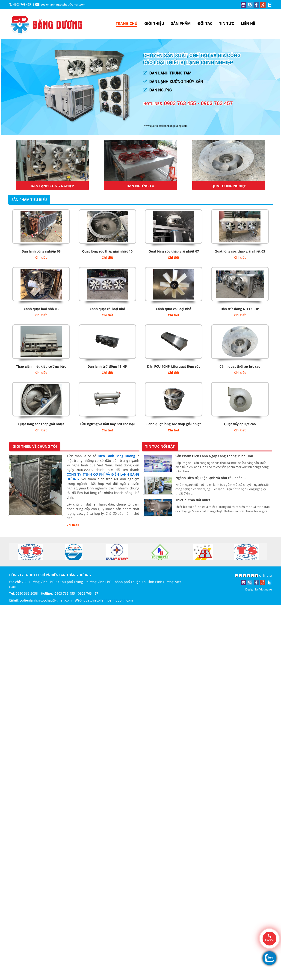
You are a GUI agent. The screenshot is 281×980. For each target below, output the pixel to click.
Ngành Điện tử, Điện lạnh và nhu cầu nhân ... (211, 478)
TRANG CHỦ (127, 23)
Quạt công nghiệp (229, 186)
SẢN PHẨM (181, 23)
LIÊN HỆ (248, 23)
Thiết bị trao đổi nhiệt (193, 500)
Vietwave (266, 589)
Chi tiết (41, 257)
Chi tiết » (73, 525)
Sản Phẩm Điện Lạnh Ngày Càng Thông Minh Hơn (214, 456)
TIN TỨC (227, 23)
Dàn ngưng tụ (140, 186)
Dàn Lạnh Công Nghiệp (52, 186)
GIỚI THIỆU (154, 23)
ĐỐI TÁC (205, 23)
